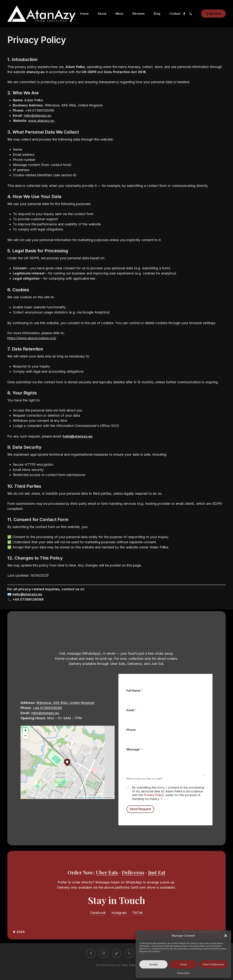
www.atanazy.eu (41, 121)
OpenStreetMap (95, 797)
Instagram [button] (119, 913)
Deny (183, 964)
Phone (131, 730)
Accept (153, 964)
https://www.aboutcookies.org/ (32, 338)
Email (131, 710)
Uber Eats (107, 872)
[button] (226, 936)
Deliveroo (133, 872)
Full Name (135, 691)
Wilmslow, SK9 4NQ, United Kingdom (65, 703)
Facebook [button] (98, 913)
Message (134, 749)
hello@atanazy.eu (38, 116)
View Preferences (213, 964)
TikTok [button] (137, 913)
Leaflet (79, 797)
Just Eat (157, 872)
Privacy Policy (184, 973)
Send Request (140, 809)
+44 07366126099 (47, 708)
